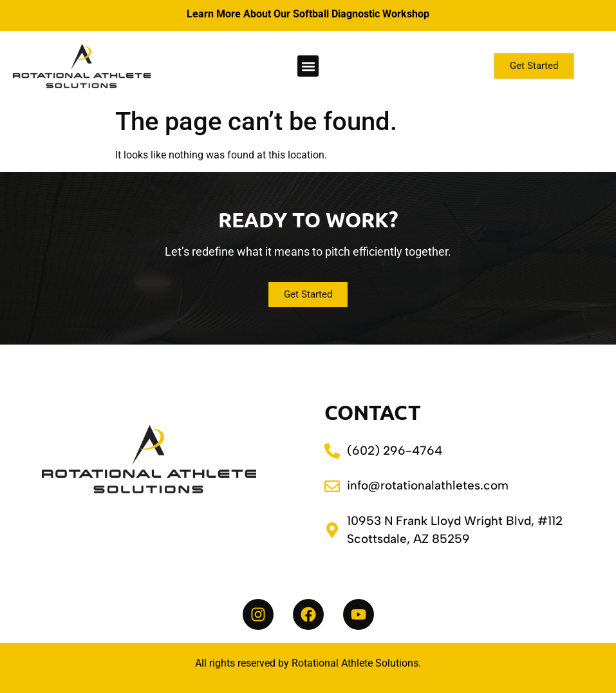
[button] (308, 66)
